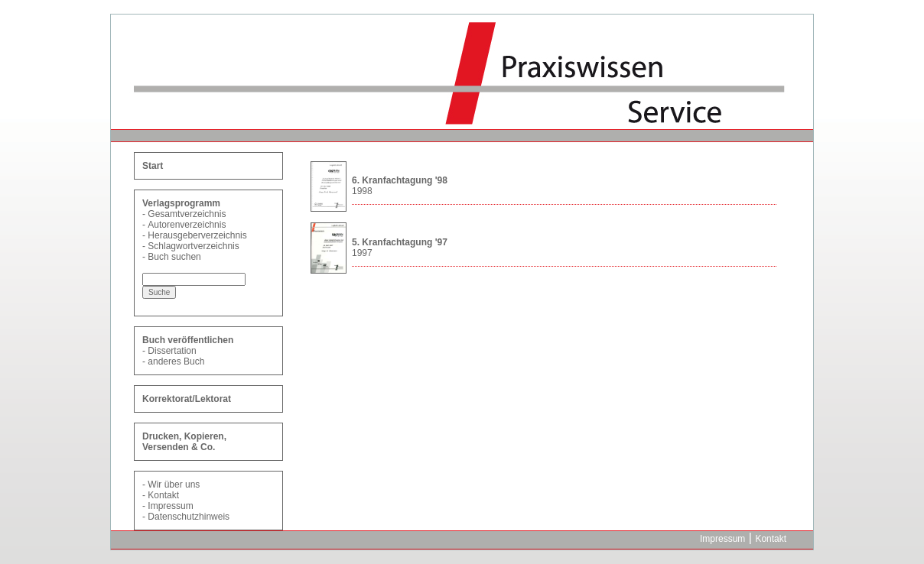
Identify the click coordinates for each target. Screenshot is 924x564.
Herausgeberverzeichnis (197, 235)
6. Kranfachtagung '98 (400, 180)
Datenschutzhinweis (189, 517)
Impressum (170, 506)
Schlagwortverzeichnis (193, 246)
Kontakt (163, 495)
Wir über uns (174, 485)
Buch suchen (174, 257)
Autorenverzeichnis (187, 225)
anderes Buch (176, 361)
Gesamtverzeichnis (187, 214)
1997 (362, 253)
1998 (362, 191)
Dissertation (172, 351)
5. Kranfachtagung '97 (400, 242)
